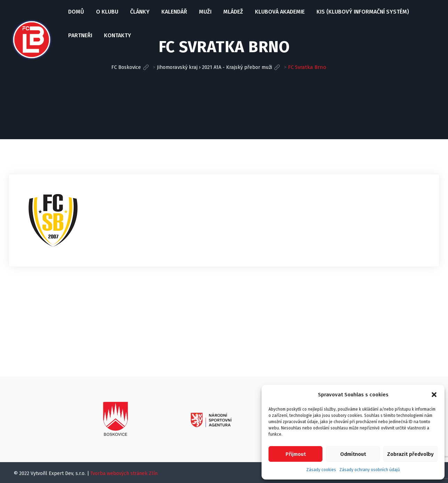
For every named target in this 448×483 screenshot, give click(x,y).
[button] (434, 395)
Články (139, 12)
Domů (75, 12)
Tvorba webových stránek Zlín (124, 473)
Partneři (79, 35)
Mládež (233, 12)
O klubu (106, 12)
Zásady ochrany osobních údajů (370, 470)
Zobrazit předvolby (410, 454)
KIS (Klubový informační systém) (362, 12)
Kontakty (117, 35)
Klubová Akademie (279, 12)
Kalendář (174, 12)
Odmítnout (353, 454)
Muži (205, 12)
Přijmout (296, 454)
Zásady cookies (321, 470)
